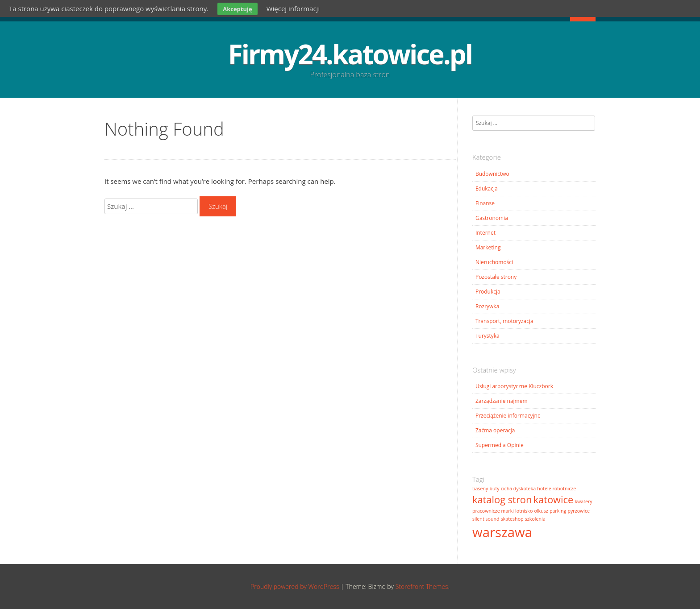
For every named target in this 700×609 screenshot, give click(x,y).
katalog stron (502, 499)
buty (494, 489)
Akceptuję (237, 9)
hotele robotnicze (556, 489)
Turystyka (487, 336)
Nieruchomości (494, 262)
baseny (480, 489)
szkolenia (535, 519)
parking (558, 511)
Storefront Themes (422, 586)
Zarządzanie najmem (502, 401)
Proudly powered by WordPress (295, 586)
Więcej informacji (293, 8)
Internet (485, 233)
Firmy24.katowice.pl (350, 54)
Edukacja (487, 188)
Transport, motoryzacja (504, 321)
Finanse (485, 203)
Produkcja (488, 292)
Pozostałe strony (496, 277)
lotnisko (524, 511)
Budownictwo (492, 174)
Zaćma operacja (495, 430)
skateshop (512, 519)
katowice (554, 499)
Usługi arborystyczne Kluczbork (514, 386)
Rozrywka (487, 306)
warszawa (502, 532)
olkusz (541, 511)
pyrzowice (579, 511)
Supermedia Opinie (500, 445)
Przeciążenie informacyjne (508, 416)
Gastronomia (492, 218)
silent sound (486, 519)
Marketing (488, 247)
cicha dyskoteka (518, 489)
